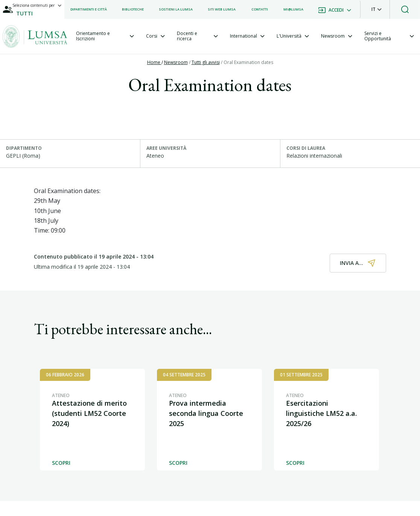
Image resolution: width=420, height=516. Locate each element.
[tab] (105, 36)
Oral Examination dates (248, 62)
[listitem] (89, 9)
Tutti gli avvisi (206, 62)
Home (154, 62)
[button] (377, 9)
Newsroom (176, 62)
